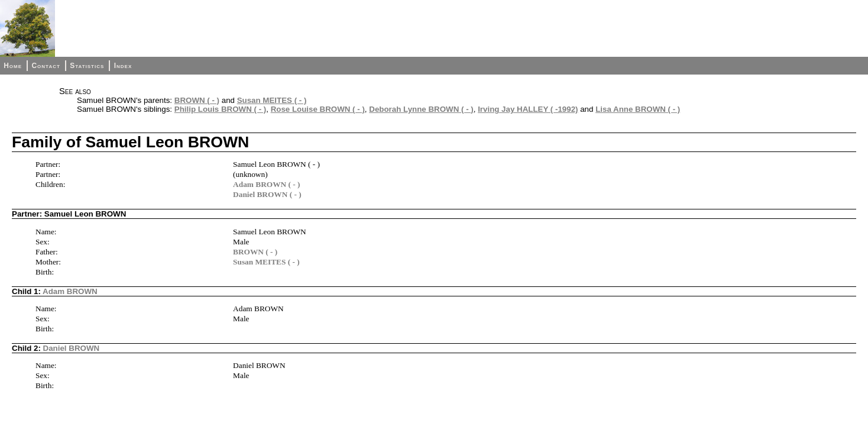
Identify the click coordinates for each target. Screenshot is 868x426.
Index (123, 66)
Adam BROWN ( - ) (266, 184)
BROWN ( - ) (197, 100)
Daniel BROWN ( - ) (267, 194)
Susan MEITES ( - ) (272, 100)
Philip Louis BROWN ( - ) (220, 109)
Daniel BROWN (72, 348)
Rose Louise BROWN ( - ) (318, 109)
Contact (46, 66)
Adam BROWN (70, 291)
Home (13, 66)
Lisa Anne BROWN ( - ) (638, 109)
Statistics (87, 66)
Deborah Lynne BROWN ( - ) (421, 109)
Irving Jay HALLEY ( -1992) (528, 109)
